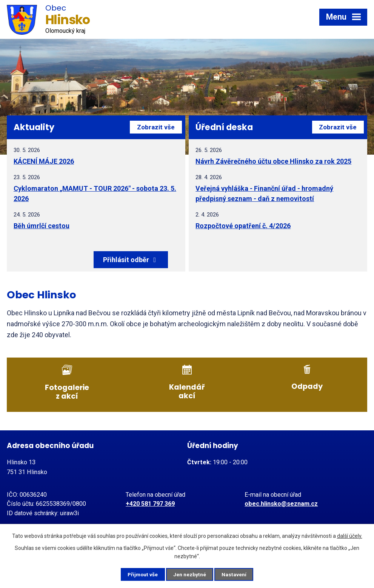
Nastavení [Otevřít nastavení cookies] (236, 574)
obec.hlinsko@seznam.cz (281, 503)
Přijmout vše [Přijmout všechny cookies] (141, 574)
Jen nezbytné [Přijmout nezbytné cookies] (190, 574)
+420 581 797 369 (150, 503)
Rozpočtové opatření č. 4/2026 (243, 226)
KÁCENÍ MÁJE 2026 (44, 161)
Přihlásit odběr (147, 260)
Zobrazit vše (154, 127)
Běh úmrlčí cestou (42, 226)
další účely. (350, 536)
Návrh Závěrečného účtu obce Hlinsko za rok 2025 (273, 161)
